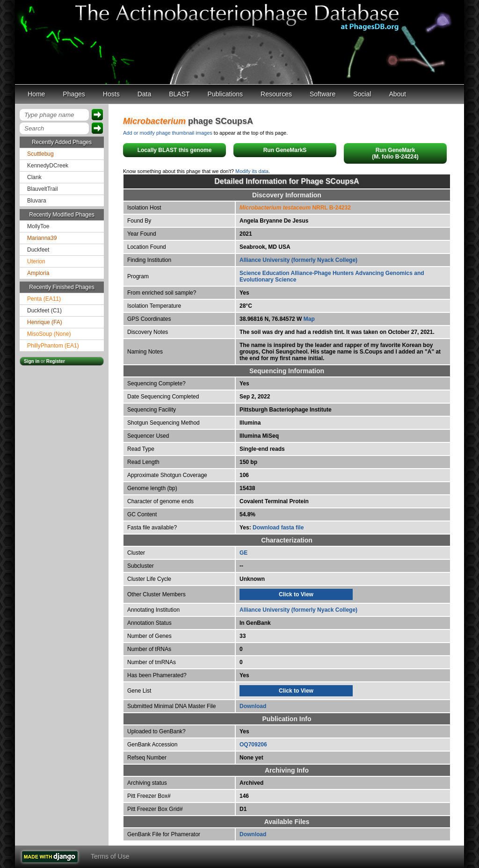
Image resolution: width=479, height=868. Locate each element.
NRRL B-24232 (295, 208)
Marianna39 (42, 238)
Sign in (32, 361)
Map (309, 319)
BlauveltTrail (43, 189)
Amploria (38, 273)
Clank (34, 177)
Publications (225, 94)
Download (253, 706)
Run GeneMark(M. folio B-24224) (395, 153)
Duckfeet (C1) (44, 311)
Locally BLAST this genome (175, 150)
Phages (74, 94)
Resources (276, 94)
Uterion (36, 261)
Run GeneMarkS (285, 150)
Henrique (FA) (45, 322)
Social (362, 94)
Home (36, 94)
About (397, 94)
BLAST (179, 94)
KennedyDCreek (48, 166)
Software (323, 94)
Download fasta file (278, 528)
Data (145, 94)
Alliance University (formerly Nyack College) (298, 260)
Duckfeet (38, 250)
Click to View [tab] (296, 594)
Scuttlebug (40, 154)
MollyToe (38, 226)
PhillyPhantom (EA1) (53, 346)
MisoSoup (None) (49, 334)
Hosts (111, 94)
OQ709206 (253, 745)
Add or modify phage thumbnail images (168, 133)
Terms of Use (110, 856)
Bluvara (37, 201)
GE (243, 553)
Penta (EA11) (44, 299)
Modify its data (252, 171)
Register (56, 361)
